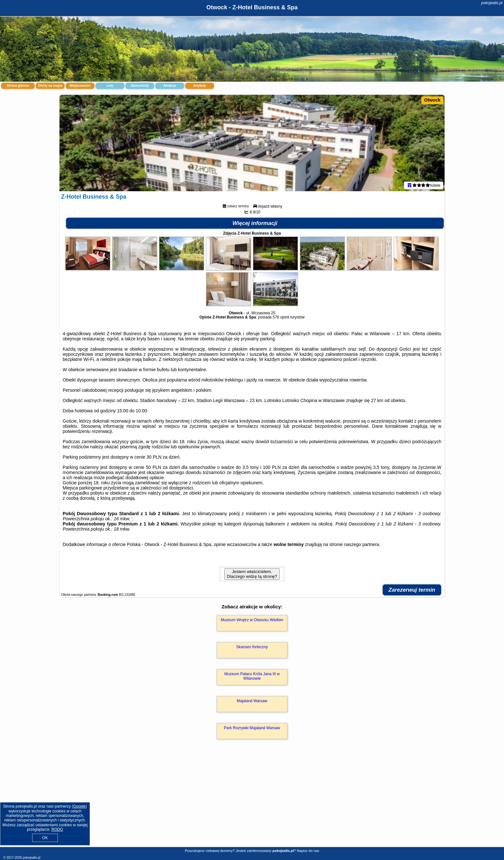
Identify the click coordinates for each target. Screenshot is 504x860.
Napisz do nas (308, 851)
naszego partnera (361, 544)
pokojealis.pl (492, 3)
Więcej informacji (255, 223)
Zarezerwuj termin (412, 590)
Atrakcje (170, 86)
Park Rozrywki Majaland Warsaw (252, 728)
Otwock (432, 100)
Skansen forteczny (252, 647)
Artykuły (200, 86)
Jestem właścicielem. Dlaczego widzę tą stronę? (252, 574)
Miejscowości (80, 86)
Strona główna (18, 86)
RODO (57, 829)
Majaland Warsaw (252, 701)
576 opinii (281, 317)
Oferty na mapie (50, 86)
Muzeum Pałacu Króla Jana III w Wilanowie (252, 676)
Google (79, 806)
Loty (110, 86)
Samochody (140, 86)
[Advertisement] (252, 800)
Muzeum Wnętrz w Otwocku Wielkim (252, 620)
